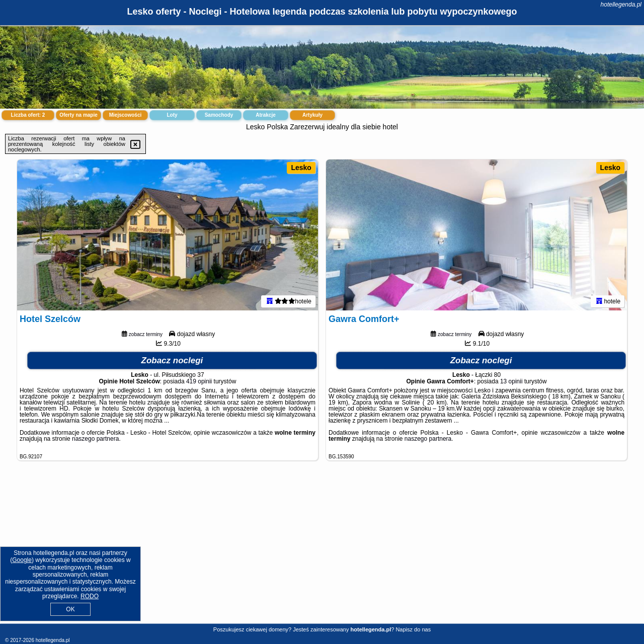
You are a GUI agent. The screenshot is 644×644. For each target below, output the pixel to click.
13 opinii (511, 381)
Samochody (219, 115)
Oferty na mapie (78, 115)
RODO (90, 596)
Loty (172, 115)
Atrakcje (265, 115)
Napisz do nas (413, 629)
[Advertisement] (322, 550)
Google (22, 560)
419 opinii (199, 381)
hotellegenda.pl (621, 5)
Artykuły (312, 115)
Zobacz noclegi (172, 360)
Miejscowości (125, 115)
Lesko (301, 168)
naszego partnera (95, 439)
